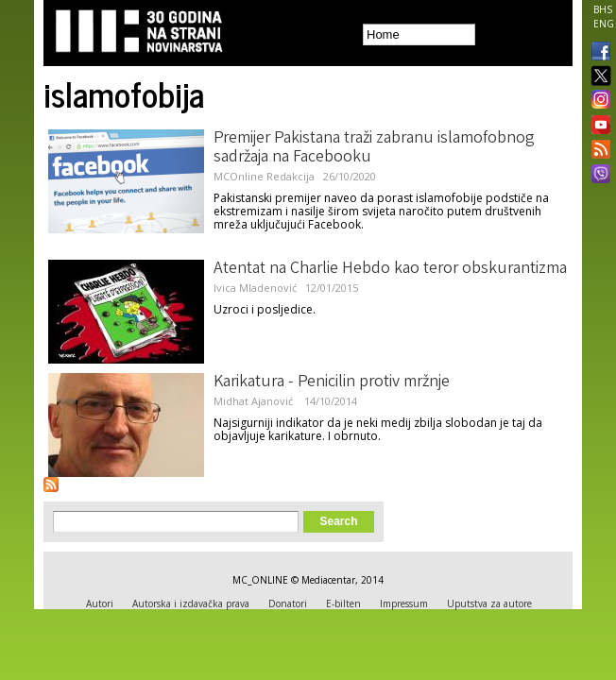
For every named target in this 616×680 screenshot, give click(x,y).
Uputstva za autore (489, 603)
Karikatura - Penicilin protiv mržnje (332, 382)
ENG (604, 24)
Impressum (404, 603)
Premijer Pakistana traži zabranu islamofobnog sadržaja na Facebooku (374, 148)
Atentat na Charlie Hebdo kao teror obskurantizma (390, 269)
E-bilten (343, 603)
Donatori (288, 603)
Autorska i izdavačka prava (191, 603)
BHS (603, 9)
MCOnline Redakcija (264, 176)
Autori (100, 603)
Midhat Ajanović (255, 401)
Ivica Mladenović (255, 288)
